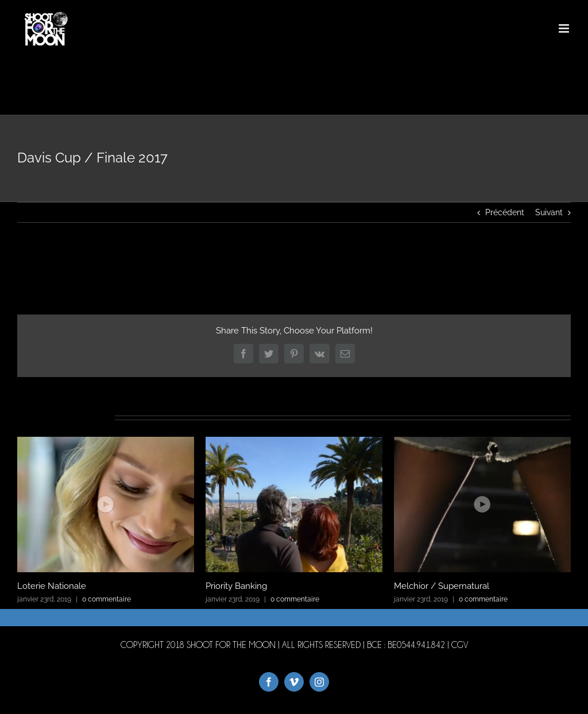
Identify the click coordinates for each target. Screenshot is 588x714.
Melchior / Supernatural (442, 586)
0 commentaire (107, 599)
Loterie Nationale (52, 586)
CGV (460, 645)
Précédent (505, 212)
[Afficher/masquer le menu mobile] (565, 28)
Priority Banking (236, 586)
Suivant (549, 212)
